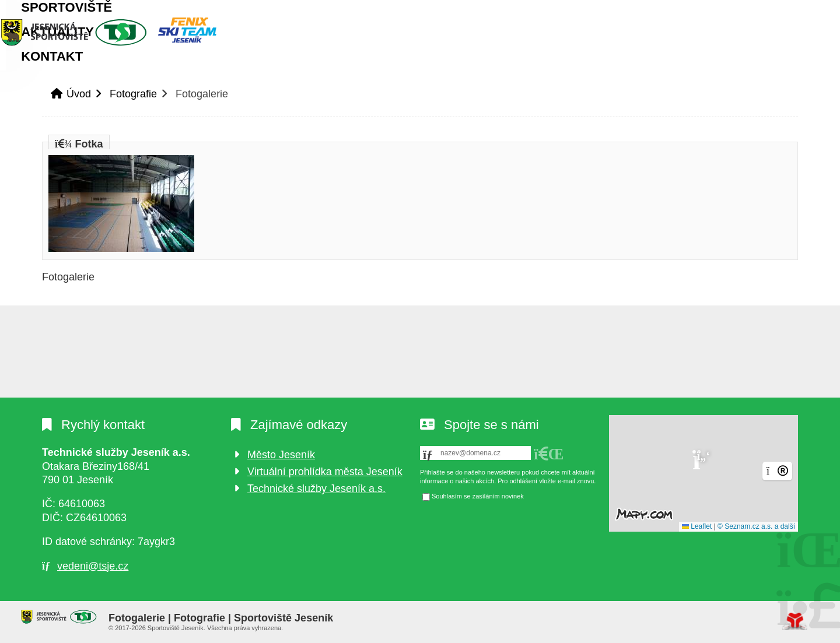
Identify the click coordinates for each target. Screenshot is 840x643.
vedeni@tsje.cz (93, 566)
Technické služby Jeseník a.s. (316, 489)
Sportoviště (163, 73)
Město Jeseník (281, 455)
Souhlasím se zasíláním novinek (478, 496)
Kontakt (346, 73)
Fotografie (133, 110)
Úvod (115, 32)
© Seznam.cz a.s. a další (756, 526)
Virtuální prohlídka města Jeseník (325, 472)
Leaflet (697, 526)
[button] (756, 12)
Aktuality (262, 73)
